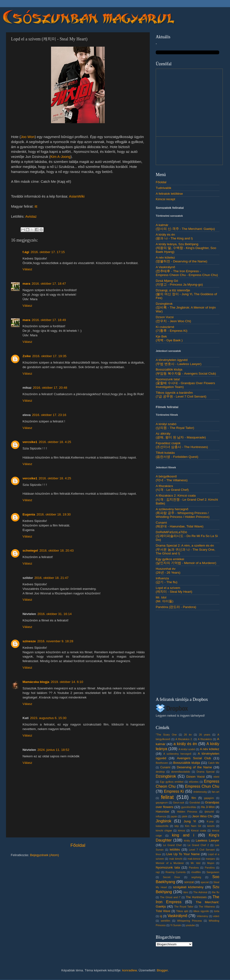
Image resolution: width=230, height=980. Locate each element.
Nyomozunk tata (168, 867)
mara (26, 284)
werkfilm (166, 921)
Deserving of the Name (194, 767)
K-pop (210, 821)
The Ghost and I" (170, 897)
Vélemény (202, 916)
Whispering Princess (189, 921)
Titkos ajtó (182, 911)
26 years (204, 735)
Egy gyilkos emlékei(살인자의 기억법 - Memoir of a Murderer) (186, 561)
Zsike (27, 356)
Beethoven (162, 763)
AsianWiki (77, 196)
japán (174, 816)
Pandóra (210, 868)
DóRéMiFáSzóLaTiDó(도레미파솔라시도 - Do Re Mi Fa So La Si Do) (187, 536)
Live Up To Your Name (183, 854)
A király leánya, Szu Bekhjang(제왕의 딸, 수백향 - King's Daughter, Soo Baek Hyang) (186, 248)
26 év (188, 735)
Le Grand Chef (172, 845)
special (205, 882)
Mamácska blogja (36, 682)
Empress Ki (174, 791)
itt (36, 206)
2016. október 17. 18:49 (49, 320)
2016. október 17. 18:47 (49, 284)
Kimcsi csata (198, 831)
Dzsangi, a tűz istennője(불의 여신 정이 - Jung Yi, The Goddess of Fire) (186, 294)
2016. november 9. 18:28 (55, 641)
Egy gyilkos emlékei (172, 782)
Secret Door (171, 877)
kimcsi (182, 831)
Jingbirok (164, 821)
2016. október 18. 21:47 (52, 578)
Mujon (211, 863)
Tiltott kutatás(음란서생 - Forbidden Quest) (177, 455)
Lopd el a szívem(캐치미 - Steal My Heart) (174, 590)
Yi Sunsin (176, 925)
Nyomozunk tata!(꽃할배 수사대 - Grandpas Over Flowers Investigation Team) (185, 383)
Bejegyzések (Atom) (44, 855)
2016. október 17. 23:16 (49, 415)
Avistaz (31, 216)
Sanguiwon (213, 872)
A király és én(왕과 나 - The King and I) (174, 236)
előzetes (194, 782)
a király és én (185, 744)
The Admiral (200, 892)
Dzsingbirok (166, 776)
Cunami (165, 767)
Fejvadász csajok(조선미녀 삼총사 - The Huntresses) (182, 445)
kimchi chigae (164, 831)
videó (216, 916)
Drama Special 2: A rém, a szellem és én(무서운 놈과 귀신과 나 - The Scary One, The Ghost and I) (185, 549)
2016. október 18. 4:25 (55, 442)
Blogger (162, 970)
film (194, 798)
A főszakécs (205, 739)
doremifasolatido (181, 772)
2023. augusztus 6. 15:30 (48, 718)
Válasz (27, 269)
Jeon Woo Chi (202, 816)
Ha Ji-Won (208, 807)
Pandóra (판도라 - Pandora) (176, 607)
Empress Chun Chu (202, 786)
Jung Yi (190, 821)
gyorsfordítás (189, 807)
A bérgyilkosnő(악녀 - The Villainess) (172, 478)
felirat (167, 797)
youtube (190, 925)
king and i (183, 835)
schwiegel (30, 551)
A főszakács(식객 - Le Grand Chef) (172, 488)
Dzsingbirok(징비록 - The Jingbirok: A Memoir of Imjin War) (186, 307)
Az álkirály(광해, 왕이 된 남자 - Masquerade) (181, 435)
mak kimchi (176, 859)
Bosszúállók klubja (187, 763)
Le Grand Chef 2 (198, 845)
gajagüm (209, 798)
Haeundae (162, 812)
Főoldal (78, 845)
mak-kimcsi (194, 859)
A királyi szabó (187, 749)
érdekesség (200, 792)
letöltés (175, 850)
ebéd (216, 777)
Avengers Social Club (194, 758)
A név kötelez (210, 749)
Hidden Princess (187, 812)
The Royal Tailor (184, 907)
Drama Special (206, 772)
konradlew (129, 970)
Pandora (194, 868)
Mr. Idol (195, 863)
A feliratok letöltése (169, 194)
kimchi (211, 826)
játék (185, 816)
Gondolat (195, 803)
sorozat (189, 882)
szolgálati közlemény (188, 887)
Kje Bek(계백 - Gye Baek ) (169, 338)
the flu (216, 892)
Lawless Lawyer (207, 840)
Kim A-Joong (60, 157)
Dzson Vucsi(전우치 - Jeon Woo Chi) (173, 319)
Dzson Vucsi (195, 777)
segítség (196, 877)
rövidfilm (196, 872)
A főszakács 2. (184, 739)
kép (177, 826)
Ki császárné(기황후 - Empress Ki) (172, 329)
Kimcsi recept (165, 199)
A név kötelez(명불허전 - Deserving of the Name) (181, 259)
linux (158, 854)
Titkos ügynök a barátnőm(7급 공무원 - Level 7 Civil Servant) (181, 395)
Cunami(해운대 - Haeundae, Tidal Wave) (180, 524)
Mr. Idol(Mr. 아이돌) (165, 599)
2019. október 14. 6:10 (67, 682)
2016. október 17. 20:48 (50, 388)
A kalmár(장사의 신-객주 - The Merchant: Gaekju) (185, 227)
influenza (161, 816)
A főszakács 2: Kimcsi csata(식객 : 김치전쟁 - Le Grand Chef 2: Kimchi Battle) (187, 499)
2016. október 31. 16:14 (55, 614)
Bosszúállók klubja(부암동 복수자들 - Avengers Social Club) (186, 371)
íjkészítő (209, 812)
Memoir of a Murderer (170, 863)
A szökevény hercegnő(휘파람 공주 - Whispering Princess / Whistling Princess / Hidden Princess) (183, 513)
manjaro (210, 859)
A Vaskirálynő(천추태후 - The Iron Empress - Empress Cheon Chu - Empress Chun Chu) (187, 271)
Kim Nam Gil (193, 826)
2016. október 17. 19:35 (49, 356)
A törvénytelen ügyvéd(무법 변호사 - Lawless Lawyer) (179, 362)
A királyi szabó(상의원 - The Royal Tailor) (175, 426)
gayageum (162, 803)
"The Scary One (166, 735)
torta (217, 911)
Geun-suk (179, 803)
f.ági (26, 252)
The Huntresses (196, 897)
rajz (158, 872)
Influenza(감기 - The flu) (167, 580)
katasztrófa (162, 826)
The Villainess (207, 907)
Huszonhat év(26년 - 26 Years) (168, 571)
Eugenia (29, 514)
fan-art (216, 792)
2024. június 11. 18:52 (53, 750)
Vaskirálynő (177, 916)
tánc (186, 892)
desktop (160, 772)
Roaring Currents (176, 872)
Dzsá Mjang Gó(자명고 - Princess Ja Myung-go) (179, 283)
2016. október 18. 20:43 (57, 551)
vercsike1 (30, 442)
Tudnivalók (164, 188)
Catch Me (214, 763)
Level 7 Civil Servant (202, 850)
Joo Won (28, 137)
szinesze (29, 641)
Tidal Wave (163, 911)
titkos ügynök (201, 911)
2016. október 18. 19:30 (54, 514)
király (187, 841)
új (161, 916)
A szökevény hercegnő (177, 754)
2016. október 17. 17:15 (48, 252)
